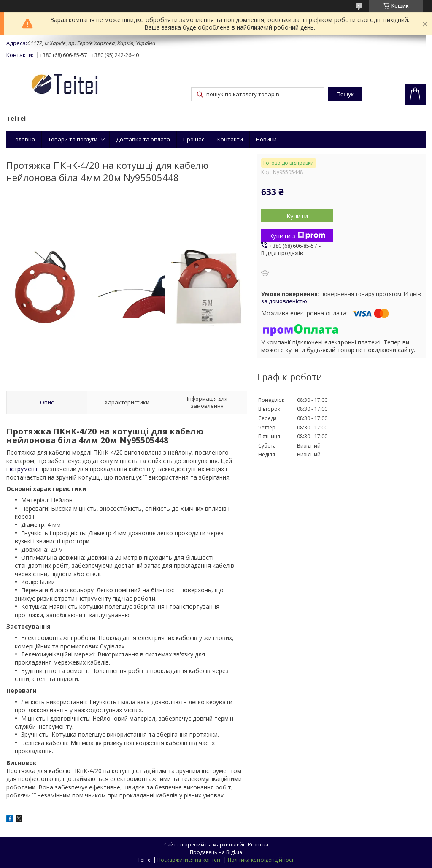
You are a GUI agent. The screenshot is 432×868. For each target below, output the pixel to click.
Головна (24, 139)
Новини (266, 139)
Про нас (194, 139)
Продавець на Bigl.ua (216, 852)
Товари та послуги (73, 139)
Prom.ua (258, 845)
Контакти (230, 139)
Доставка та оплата (143, 139)
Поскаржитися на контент (190, 860)
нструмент (24, 469)
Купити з (297, 236)
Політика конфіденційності (261, 860)
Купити (297, 216)
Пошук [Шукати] (345, 94)
